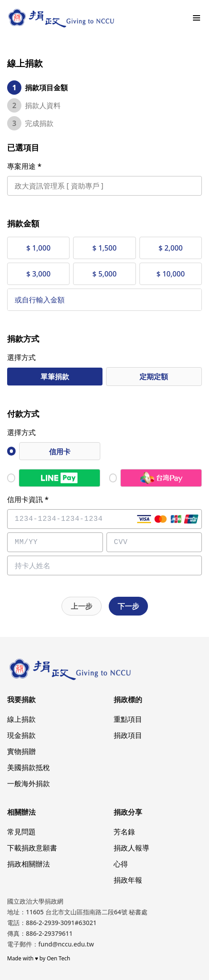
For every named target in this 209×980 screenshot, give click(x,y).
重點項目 (128, 719)
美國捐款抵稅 (29, 767)
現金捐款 (21, 735)
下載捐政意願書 (32, 848)
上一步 (82, 606)
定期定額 (154, 377)
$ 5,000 (104, 274)
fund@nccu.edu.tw (66, 944)
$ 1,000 (38, 248)
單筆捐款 (55, 377)
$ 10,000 (170, 274)
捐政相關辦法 (29, 864)
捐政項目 (128, 735)
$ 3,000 (38, 274)
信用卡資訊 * (28, 499)
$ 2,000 (171, 248)
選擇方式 (21, 357)
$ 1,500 (104, 248)
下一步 (128, 606)
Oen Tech (58, 958)
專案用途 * (24, 166)
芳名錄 (124, 832)
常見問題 (21, 832)
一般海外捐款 (29, 783)
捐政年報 (128, 880)
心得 (121, 864)
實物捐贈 (21, 751)
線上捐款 (21, 719)
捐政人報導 (131, 848)
